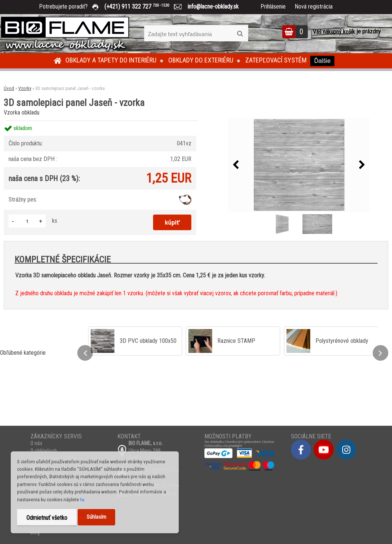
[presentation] (236, 165)
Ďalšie (322, 61)
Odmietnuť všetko (47, 518)
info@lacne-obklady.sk (210, 7)
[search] (240, 34)
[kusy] (27, 221)
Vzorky (25, 88)
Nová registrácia (314, 7)
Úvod (9, 88)
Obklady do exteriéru (201, 60)
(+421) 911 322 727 (142, 7)
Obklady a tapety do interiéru (111, 60)
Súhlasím (96, 517)
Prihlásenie (273, 7)
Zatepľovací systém (276, 60)
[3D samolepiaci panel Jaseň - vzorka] (299, 165)
